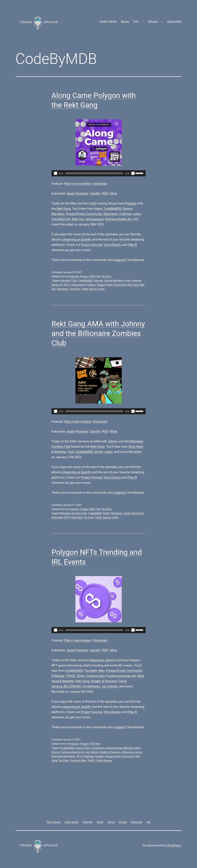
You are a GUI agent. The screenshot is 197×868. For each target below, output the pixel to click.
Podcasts (74, 276)
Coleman (125, 214)
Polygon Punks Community (111, 285)
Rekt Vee (78, 219)
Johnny (113, 441)
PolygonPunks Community (84, 214)
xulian (137, 214)
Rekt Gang (64, 209)
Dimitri (98, 452)
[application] (99, 173)
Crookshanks (91, 686)
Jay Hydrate (110, 686)
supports (120, 260)
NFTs (67, 285)
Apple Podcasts (77, 194)
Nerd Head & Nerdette (63, 756)
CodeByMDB (112, 209)
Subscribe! (174, 22)
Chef (93, 203)
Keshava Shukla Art (118, 219)
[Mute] (133, 173)
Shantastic (111, 214)
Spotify (95, 194)
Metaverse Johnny (121, 513)
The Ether (106, 276)
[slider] (94, 173)
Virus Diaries (112, 245)
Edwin (81, 676)
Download (100, 184)
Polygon (131, 203)
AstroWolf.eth (61, 219)
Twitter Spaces (89, 289)
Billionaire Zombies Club (73, 513)
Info (136, 22)
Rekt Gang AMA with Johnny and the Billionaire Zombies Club (98, 333)
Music (125, 22)
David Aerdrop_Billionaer (120, 748)
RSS (105, 194)
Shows (153, 22)
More (114, 194)
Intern (98, 209)
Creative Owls (96, 676)
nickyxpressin (94, 219)
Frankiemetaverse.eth (121, 676)
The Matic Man (94, 671)
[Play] (56, 173)
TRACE (71, 676)
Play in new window (78, 184)
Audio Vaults (108, 22)
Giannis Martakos (114, 281)
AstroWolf (66, 281)
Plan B (132, 245)
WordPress (174, 845)
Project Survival (91, 245)
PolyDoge (58, 676)
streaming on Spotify (76, 239)
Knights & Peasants (104, 681)
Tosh (71, 452)
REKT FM (95, 276)
